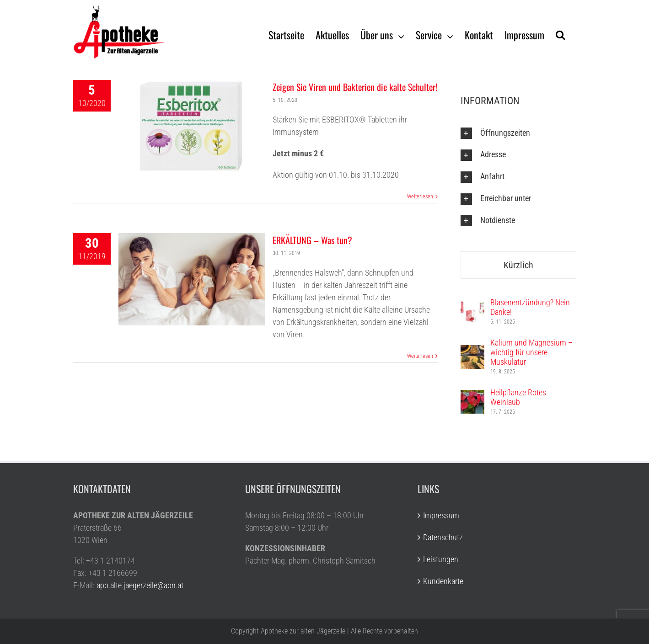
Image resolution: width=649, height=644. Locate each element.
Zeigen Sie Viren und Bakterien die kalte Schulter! (355, 87)
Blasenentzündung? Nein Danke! (530, 307)
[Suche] (560, 34)
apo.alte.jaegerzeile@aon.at (140, 585)
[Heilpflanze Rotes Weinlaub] (472, 396)
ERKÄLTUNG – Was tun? (312, 240)
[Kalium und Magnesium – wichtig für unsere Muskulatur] (472, 351)
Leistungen (441, 559)
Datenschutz (443, 537)
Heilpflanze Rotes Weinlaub (518, 397)
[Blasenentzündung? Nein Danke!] (472, 306)
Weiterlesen (420, 197)
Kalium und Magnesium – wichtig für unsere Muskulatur (531, 352)
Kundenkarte (443, 581)
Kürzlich (518, 265)
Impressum (441, 515)
